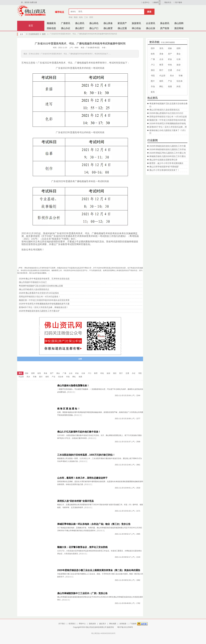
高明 (91, 17)
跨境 (179, 86)
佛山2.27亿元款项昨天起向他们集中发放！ (79, 432)
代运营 (162, 76)
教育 (43, 34)
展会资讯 (165, 23)
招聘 (179, 48)
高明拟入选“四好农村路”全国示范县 (76, 501)
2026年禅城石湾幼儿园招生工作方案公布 (168, 153)
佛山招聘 (179, 23)
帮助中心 (82, 624)
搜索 (149, 12)
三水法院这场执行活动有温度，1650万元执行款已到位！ (86, 455)
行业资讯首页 (33, 34)
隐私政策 (92, 624)
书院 (153, 76)
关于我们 (62, 624)
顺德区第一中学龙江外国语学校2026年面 (168, 120)
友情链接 (123, 624)
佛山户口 (94, 28)
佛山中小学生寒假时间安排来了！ (164, 170)
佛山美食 (108, 23)
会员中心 (145, 2)
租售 (153, 54)
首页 (31, 26)
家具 (153, 92)
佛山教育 (108, 28)
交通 (170, 70)
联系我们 (72, 624)
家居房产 (122, 23)
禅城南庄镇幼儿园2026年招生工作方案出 (168, 156)
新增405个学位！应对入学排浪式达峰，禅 (168, 127)
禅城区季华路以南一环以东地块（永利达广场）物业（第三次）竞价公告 (94, 524)
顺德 (76, 17)
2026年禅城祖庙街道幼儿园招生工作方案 (168, 146)
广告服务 (133, 624)
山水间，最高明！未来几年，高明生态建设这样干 (82, 478)
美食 (161, 54)
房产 (170, 54)
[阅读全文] (71, 392)
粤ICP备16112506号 (125, 627)
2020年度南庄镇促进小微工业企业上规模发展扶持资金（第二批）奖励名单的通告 (99, 570)
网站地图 (113, 624)
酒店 (153, 70)
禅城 (71, 17)
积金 (170, 59)
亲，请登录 (25, 2)
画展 (170, 86)
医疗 (161, 70)
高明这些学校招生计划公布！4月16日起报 (168, 117)
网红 (161, 86)
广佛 (153, 59)
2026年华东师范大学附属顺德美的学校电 (168, 123)
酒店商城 (179, 28)
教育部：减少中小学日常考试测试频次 (166, 163)
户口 (153, 65)
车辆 (181, 76)
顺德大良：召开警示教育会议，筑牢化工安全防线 (82, 547)
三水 (86, 17)
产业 (170, 81)
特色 (170, 65)
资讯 (161, 48)
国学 (153, 48)
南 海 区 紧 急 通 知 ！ (69, 409)
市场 (153, 86)
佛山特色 (94, 23)
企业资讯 (150, 23)
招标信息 (51, 28)
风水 (172, 76)
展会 (179, 54)
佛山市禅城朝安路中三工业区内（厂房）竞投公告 (82, 593)
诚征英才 (103, 624)
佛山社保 (150, 28)
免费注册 (33, 2)
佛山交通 (122, 28)
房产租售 (165, 28)
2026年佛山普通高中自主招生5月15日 (166, 113)
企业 (161, 59)
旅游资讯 (136, 23)
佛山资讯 (80, 23)
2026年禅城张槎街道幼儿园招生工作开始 (168, 149)
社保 (179, 59)
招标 (170, 48)
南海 (81, 17)
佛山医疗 (80, 28)
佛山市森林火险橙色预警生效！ (73, 386)
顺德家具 (51, 23)
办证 (179, 70)
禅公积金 (136, 28)
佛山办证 (66, 28)
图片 (153, 81)
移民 (161, 81)
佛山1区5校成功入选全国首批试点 (165, 110)
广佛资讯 (66, 23)
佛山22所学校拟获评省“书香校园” (164, 167)
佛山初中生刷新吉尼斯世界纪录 (163, 160)
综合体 (180, 81)
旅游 (179, 65)
